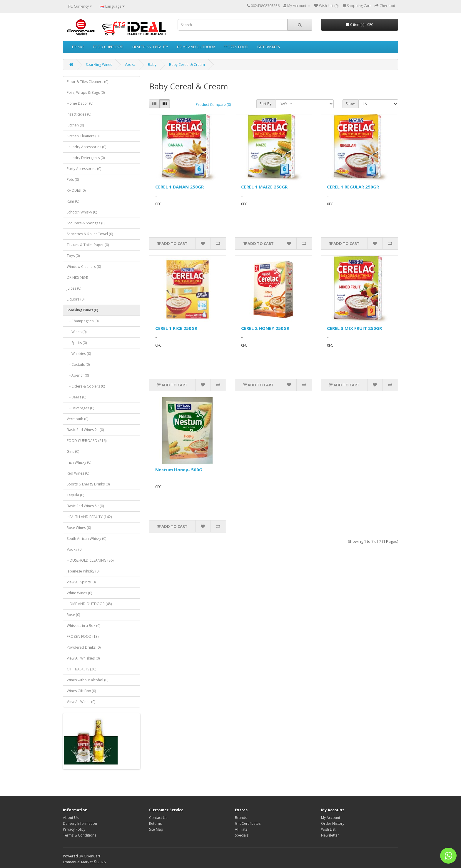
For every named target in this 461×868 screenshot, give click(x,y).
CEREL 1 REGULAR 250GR (353, 187)
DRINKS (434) (77, 277)
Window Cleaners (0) (84, 267)
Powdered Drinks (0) (84, 647)
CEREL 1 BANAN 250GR (179, 187)
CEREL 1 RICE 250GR (176, 328)
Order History (333, 823)
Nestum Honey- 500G (179, 470)
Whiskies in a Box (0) (83, 626)
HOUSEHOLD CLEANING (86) (90, 560)
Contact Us (158, 818)
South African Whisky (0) (86, 539)
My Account (331, 818)
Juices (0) (74, 288)
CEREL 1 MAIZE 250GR (264, 187)
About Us (71, 818)
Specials (242, 835)
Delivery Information (80, 823)
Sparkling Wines (99, 65)
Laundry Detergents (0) (86, 158)
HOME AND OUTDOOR (196, 47)
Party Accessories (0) (84, 169)
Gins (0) (73, 451)
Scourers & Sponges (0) (86, 223)
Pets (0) (73, 180)
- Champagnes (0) (83, 321)
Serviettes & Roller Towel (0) (90, 234)
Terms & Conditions (80, 835)
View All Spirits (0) (81, 582)
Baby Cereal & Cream (187, 65)
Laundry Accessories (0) (86, 147)
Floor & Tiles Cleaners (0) (87, 82)
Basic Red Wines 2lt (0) (85, 430)
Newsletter (330, 835)
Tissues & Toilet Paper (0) (88, 245)
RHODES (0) (76, 190)
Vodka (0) (75, 549)
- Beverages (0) (80, 408)
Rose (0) (73, 615)
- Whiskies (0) (79, 354)
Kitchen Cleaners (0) (83, 136)
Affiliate (241, 829)
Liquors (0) (76, 299)
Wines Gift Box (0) (81, 691)
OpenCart (92, 856)
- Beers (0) (76, 397)
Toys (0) (73, 256)
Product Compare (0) (213, 105)
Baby (152, 65)
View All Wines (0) (81, 702)
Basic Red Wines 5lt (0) (85, 506)
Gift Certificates (248, 823)
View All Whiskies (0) (83, 658)
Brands (241, 818)
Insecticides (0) (79, 114)
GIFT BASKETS (268, 47)
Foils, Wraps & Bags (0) (86, 92)
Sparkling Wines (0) (82, 310)
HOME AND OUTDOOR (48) (89, 604)
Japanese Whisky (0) (83, 571)
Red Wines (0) (78, 473)
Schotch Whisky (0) (82, 212)
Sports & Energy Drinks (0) (88, 484)
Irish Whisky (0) (79, 462)
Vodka (130, 65)
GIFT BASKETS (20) (81, 669)
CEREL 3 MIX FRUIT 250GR (354, 328)
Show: (351, 104)
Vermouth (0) (77, 419)
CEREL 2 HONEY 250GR (265, 328)
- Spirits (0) (77, 343)
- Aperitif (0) (78, 375)
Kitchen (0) (75, 125)
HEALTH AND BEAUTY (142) (89, 517)
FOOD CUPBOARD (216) (87, 441)
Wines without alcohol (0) (87, 680)
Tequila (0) (75, 495)
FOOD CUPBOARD (108, 47)
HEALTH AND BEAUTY (150, 47)
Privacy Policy (74, 829)
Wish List (328, 829)
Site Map (156, 829)
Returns (155, 823)
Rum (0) (73, 201)
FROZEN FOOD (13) (83, 636)
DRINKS (78, 47)
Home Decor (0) (80, 103)
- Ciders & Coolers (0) (86, 386)
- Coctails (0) (78, 364)
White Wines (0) (79, 593)
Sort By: (266, 104)
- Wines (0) (77, 332)
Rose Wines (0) (79, 528)
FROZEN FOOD (236, 47)
